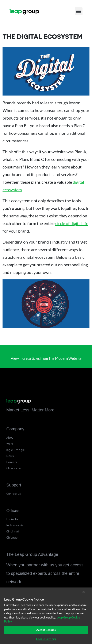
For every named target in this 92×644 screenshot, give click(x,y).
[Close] (84, 592)
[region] (46, 616)
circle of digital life (72, 223)
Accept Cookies (46, 630)
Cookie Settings (46, 639)
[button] (79, 11)
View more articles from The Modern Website (46, 358)
